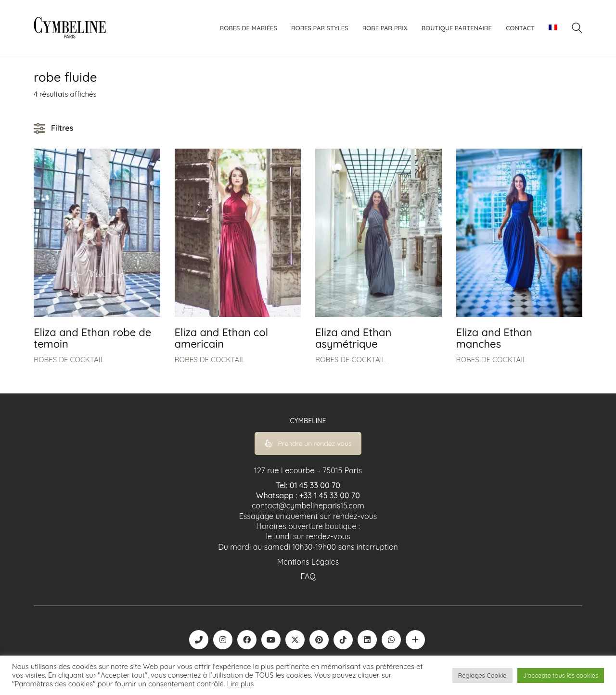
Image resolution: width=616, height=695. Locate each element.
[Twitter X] (295, 640)
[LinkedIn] (367, 640)
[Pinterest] (319, 640)
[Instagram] (223, 640)
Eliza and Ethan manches (494, 338)
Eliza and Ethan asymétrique (353, 338)
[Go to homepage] (70, 28)
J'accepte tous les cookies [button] (561, 675)
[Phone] (199, 640)
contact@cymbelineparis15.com (308, 505)
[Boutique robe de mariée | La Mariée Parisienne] (415, 640)
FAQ (308, 576)
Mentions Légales (308, 562)
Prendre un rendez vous (308, 443)
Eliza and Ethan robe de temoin (92, 338)
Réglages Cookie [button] (482, 675)
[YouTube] (271, 640)
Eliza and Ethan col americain (222, 338)
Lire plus (240, 684)
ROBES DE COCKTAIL (69, 360)
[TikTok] (343, 640)
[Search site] (577, 29)
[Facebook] (247, 640)
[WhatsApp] (391, 640)
